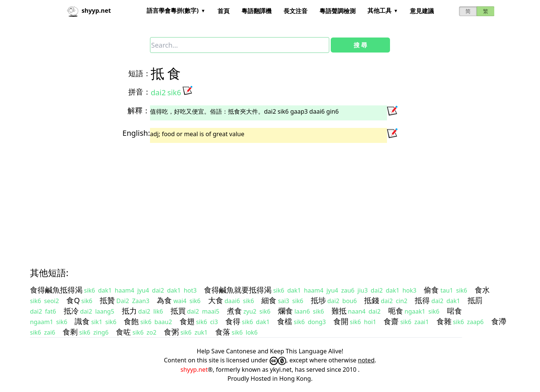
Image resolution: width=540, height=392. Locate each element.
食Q (73, 300)
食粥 (171, 332)
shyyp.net (194, 369)
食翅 (187, 321)
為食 (164, 300)
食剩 (70, 332)
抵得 (422, 300)
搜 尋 (360, 45)
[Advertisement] (256, 198)
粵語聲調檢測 (337, 11)
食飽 (131, 321)
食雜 (444, 321)
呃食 (396, 311)
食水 (482, 290)
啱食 (454, 311)
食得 (233, 321)
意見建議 (422, 11)
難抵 (339, 311)
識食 (82, 321)
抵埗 (318, 300)
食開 (341, 321)
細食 (269, 300)
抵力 (129, 311)
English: (136, 133)
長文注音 (295, 11)
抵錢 (372, 300)
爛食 (285, 311)
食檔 (285, 321)
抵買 (178, 311)
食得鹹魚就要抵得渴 (238, 290)
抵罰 (475, 300)
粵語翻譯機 (256, 11)
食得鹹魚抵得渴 (56, 290)
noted (366, 360)
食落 (223, 332)
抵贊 (107, 300)
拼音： (139, 92)
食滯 (499, 321)
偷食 (431, 290)
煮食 (234, 311)
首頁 (223, 11)
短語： (139, 73)
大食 (216, 300)
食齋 (391, 321)
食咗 (123, 332)
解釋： (139, 110)
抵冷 (71, 311)
